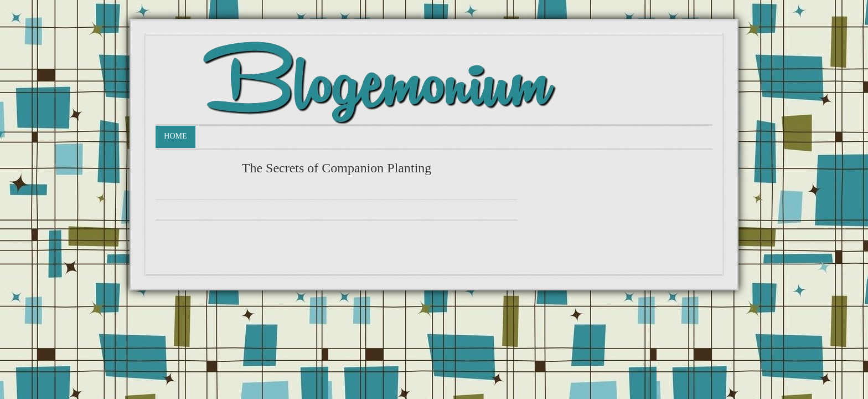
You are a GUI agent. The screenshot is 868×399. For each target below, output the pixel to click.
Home (175, 136)
